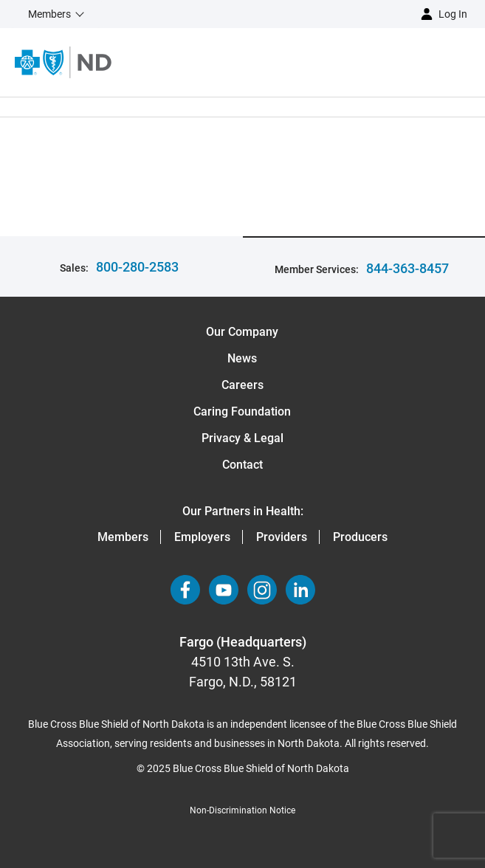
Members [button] (49, 14)
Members (123, 537)
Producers (360, 537)
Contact (242, 465)
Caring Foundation (242, 411)
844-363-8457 (407, 268)
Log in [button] (453, 14)
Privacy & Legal (242, 438)
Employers (202, 537)
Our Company (242, 332)
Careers (242, 385)
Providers (282, 537)
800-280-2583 (137, 267)
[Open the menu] (298, 62)
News (242, 358)
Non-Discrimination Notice (242, 810)
